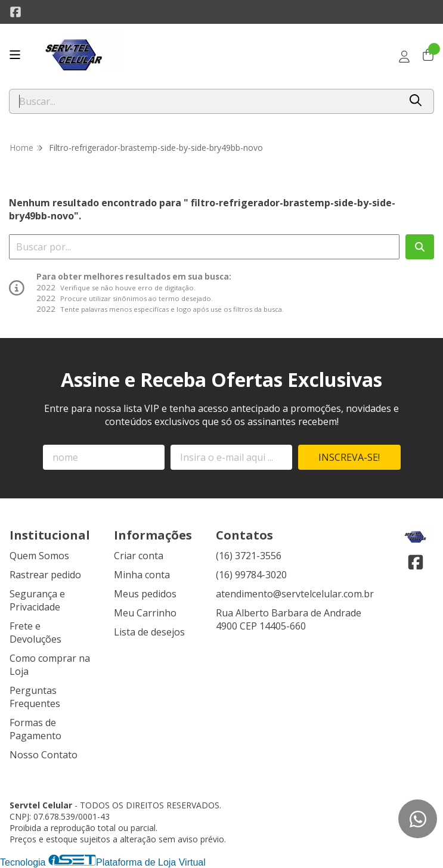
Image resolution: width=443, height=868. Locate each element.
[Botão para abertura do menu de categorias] (15, 55)
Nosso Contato (44, 755)
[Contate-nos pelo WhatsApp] (418, 819)
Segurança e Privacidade (37, 600)
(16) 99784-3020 (251, 575)
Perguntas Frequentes (35, 697)
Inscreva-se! (349, 457)
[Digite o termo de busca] (205, 101)
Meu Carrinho (145, 613)
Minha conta (142, 575)
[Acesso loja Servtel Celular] (404, 57)
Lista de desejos (149, 632)
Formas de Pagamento (35, 729)
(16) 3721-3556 (249, 556)
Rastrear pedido (45, 575)
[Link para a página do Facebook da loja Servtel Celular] (16, 12)
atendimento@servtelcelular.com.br (295, 594)
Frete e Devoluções (35, 633)
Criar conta (139, 556)
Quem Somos (39, 556)
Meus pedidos (145, 594)
